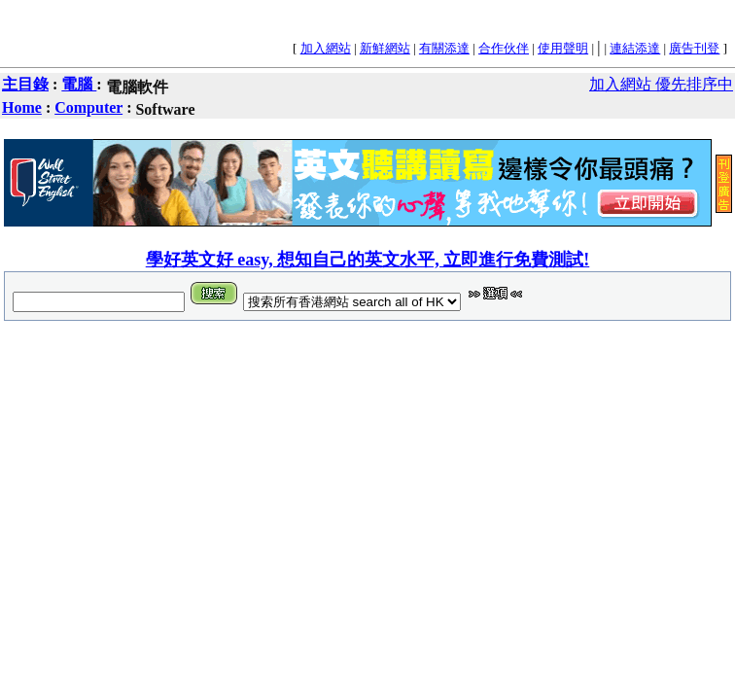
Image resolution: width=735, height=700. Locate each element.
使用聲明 (563, 48)
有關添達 (444, 48)
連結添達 (635, 48)
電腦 (79, 84)
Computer (88, 107)
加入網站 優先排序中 (661, 84)
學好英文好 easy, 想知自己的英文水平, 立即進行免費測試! (368, 260)
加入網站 (326, 48)
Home (22, 107)
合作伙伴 (504, 48)
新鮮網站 (385, 48)
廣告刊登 (694, 48)
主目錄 (25, 84)
